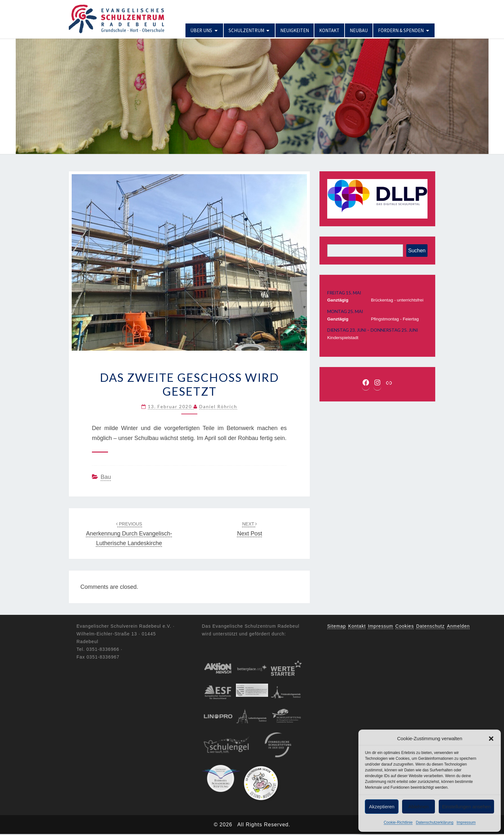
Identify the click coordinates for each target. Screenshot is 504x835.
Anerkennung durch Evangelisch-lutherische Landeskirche (129, 534)
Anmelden (459, 626)
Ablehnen (418, 807)
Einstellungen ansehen (466, 807)
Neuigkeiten (295, 30)
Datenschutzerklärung (435, 822)
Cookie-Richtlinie (398, 822)
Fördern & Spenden (401, 30)
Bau (106, 477)
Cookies (405, 626)
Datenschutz (431, 626)
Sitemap (337, 626)
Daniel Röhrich (218, 406)
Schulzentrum (246, 30)
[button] (491, 739)
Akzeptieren (382, 807)
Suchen (417, 251)
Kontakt (329, 30)
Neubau (359, 30)
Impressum (466, 822)
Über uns (201, 30)
